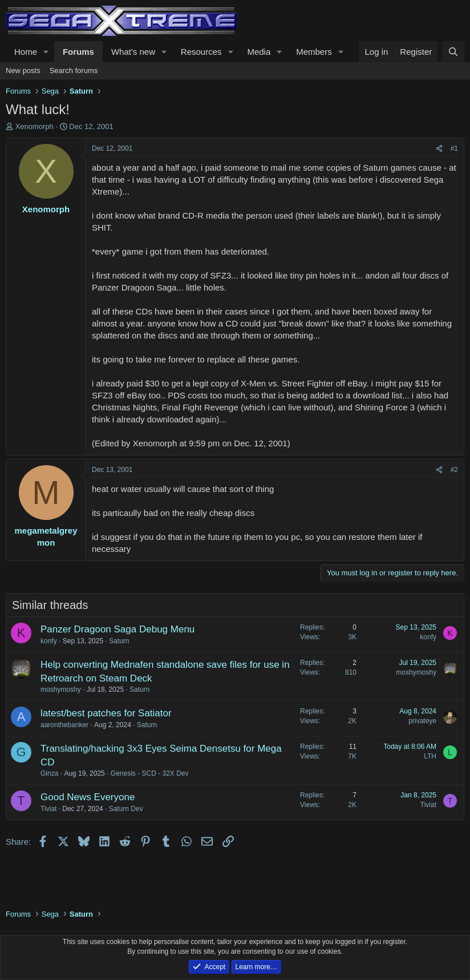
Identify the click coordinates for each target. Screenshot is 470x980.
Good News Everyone (88, 797)
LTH (430, 756)
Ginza (49, 773)
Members (314, 52)
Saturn (119, 641)
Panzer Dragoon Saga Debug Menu (117, 629)
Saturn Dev (126, 809)
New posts (23, 70)
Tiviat (48, 809)
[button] (46, 52)
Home (26, 52)
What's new (133, 52)
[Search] (453, 52)
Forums (78, 52)
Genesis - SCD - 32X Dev (150, 773)
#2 (454, 470)
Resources (201, 52)
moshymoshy (61, 689)
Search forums (74, 70)
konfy (49, 641)
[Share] (439, 149)
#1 (454, 148)
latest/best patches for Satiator (106, 713)
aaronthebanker (64, 725)
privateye (422, 721)
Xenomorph (35, 126)
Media (259, 52)
